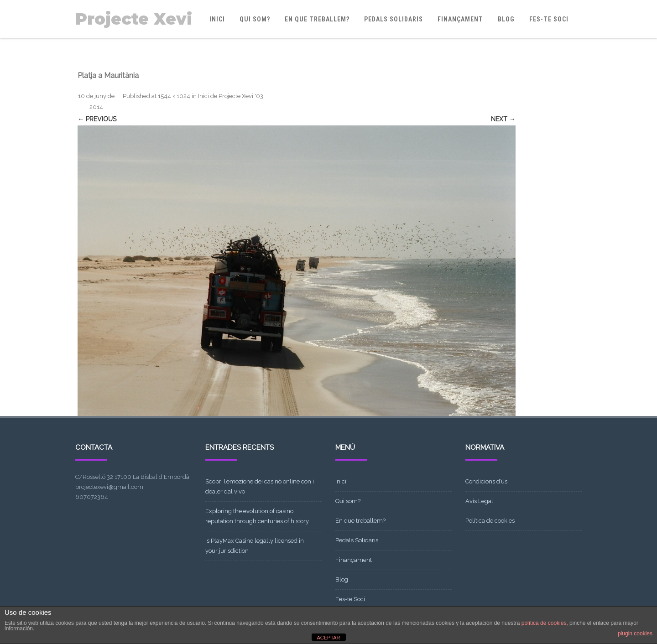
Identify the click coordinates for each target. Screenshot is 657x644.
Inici (217, 19)
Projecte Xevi (134, 19)
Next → (503, 119)
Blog (506, 19)
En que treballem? (317, 19)
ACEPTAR (328, 638)
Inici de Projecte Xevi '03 (231, 96)
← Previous (97, 119)
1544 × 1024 (174, 96)
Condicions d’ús (486, 481)
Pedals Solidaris (394, 19)
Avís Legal (479, 501)
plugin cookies (635, 634)
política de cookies (544, 623)
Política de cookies (490, 521)
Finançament (460, 19)
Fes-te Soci (549, 19)
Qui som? (255, 19)
